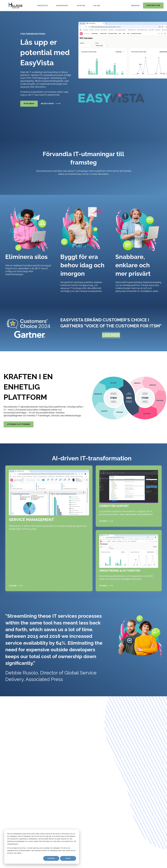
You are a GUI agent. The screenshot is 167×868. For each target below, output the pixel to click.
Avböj (68, 858)
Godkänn (51, 858)
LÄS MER (111, 335)
